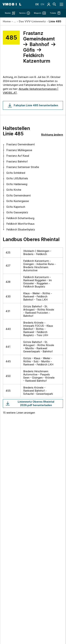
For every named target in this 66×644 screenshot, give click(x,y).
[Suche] (54, 4)
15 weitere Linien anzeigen (19, 413)
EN (42, 4)
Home (7, 21)
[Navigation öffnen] (62, 4)
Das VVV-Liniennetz (32, 21)
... (15, 21)
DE (37, 4)
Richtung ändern (52, 135)
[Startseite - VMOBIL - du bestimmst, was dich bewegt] (12, 4)
